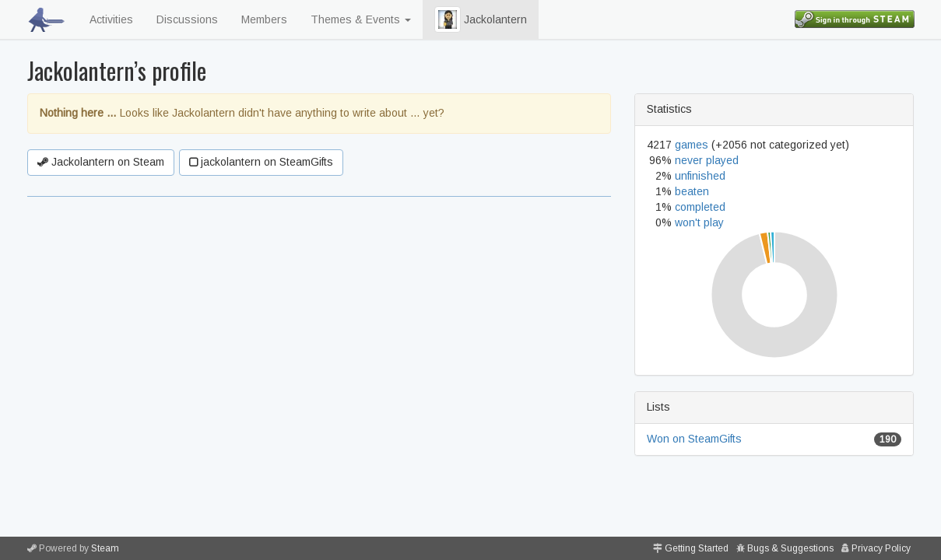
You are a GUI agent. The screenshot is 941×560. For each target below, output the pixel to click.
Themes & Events (361, 19)
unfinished (700, 176)
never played (707, 160)
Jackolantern (481, 19)
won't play (699, 222)
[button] (448, 19)
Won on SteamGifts (694, 439)
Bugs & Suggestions (790, 548)
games (692, 145)
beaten (692, 191)
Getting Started (697, 548)
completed (700, 207)
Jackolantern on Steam (101, 162)
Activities (111, 19)
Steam (105, 548)
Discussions (187, 19)
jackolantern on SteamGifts (261, 162)
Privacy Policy (881, 548)
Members (264, 19)
